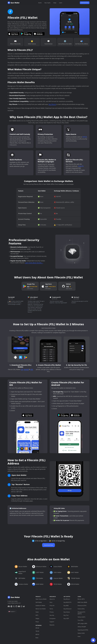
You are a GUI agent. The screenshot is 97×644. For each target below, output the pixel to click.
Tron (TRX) (80, 620)
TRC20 (37, 631)
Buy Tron (66, 615)
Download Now (85, 3)
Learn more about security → (34, 263)
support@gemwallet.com (14, 603)
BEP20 (37, 634)
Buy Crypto (47, 3)
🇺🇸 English (12, 611)
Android (26, 369)
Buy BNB (66, 606)
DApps (37, 618)
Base (37, 638)
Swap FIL (81, 166)
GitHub (85, 137)
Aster (79, 636)
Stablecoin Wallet (40, 606)
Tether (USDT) (81, 617)
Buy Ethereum (68, 609)
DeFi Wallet (39, 602)
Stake (37, 612)
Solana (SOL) (81, 609)
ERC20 (37, 628)
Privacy (52, 612)
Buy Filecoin (52, 104)
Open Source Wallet (41, 599)
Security (52, 615)
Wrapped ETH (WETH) (81, 613)
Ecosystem (53, 618)
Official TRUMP (82, 627)
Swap (55, 3)
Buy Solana (67, 612)
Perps (37, 622)
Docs (51, 602)
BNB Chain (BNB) (82, 602)
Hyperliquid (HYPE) (83, 630)
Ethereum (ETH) (82, 606)
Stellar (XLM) (81, 633)
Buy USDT (66, 618)
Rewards (52, 625)
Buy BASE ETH (68, 602)
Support (52, 622)
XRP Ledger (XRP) (82, 623)
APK (32, 369)
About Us (52, 599)
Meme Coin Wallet (41, 609)
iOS (22, 369)
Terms (51, 609)
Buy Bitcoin (67, 599)
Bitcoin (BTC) (81, 599)
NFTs (37, 615)
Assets (40, 3)
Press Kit (52, 606)
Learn (61, 3)
